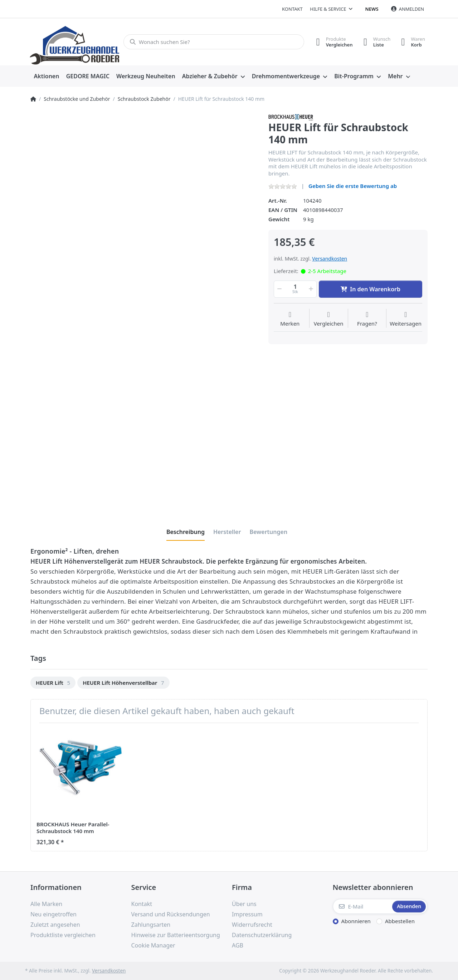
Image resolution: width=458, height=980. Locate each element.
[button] (279, 289)
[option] (53, 683)
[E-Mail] (362, 906)
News (372, 9)
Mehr (395, 76)
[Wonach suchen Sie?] (214, 42)
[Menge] (295, 289)
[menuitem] (47, 76)
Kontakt (292, 9)
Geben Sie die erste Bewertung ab (353, 186)
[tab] (186, 532)
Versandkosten (330, 259)
